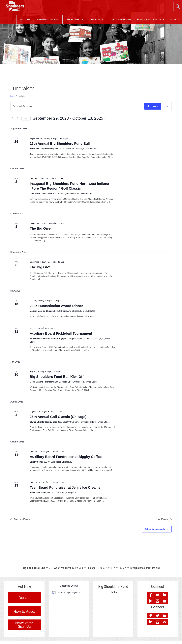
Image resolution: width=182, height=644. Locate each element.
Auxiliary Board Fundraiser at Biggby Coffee (66, 457)
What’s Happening (120, 19)
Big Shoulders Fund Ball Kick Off (57, 377)
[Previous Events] (12, 118)
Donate (175, 19)
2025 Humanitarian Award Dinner (56, 306)
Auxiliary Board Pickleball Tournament (61, 333)
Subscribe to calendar (155, 529)
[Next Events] (18, 118)
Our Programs (74, 19)
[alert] (69, 593)
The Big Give (40, 228)
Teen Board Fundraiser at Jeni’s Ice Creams (65, 487)
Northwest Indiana (48, 19)
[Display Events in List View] (166, 106)
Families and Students (151, 19)
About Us (25, 19)
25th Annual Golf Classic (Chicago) (58, 417)
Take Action (96, 19)
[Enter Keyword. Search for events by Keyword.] (77, 106)
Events (13, 96)
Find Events (153, 106)
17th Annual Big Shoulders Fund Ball (60, 143)
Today (26, 118)
